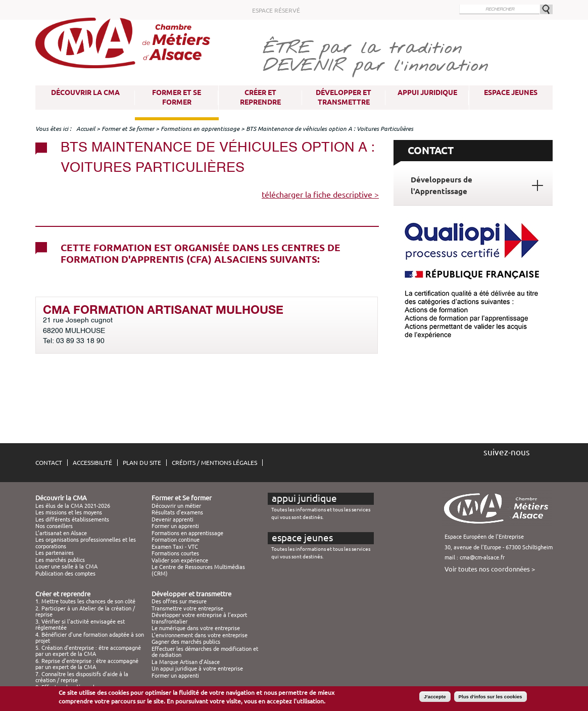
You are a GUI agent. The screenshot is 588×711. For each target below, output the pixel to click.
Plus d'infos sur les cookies (491, 699)
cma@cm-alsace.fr (482, 557)
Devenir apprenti (173, 519)
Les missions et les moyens (69, 512)
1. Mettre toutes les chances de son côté (85, 601)
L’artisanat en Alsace (61, 533)
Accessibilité (92, 463)
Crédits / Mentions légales (214, 463)
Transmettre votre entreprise (187, 608)
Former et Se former (177, 97)
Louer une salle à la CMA (66, 566)
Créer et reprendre (260, 97)
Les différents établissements (72, 519)
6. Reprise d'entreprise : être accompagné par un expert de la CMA (87, 664)
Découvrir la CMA (85, 92)
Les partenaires (55, 553)
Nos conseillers (54, 526)
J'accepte (435, 699)
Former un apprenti (175, 526)
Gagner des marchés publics (186, 642)
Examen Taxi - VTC (175, 547)
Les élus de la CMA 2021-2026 (73, 506)
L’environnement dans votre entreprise (200, 635)
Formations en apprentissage (200, 129)
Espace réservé (276, 10)
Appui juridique (427, 92)
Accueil (86, 129)
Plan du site (142, 463)
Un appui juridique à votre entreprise (197, 669)
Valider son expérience (180, 560)
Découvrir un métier (176, 506)
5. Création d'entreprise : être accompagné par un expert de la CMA (88, 651)
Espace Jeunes (511, 92)
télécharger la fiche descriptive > (320, 195)
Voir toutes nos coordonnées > (490, 569)
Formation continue (176, 540)
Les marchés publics (60, 560)
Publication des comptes (65, 574)
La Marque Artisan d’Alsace (186, 662)
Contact (49, 463)
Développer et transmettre (344, 97)
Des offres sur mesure (179, 601)
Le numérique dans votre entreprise (196, 628)
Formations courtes (175, 553)
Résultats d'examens (177, 512)
